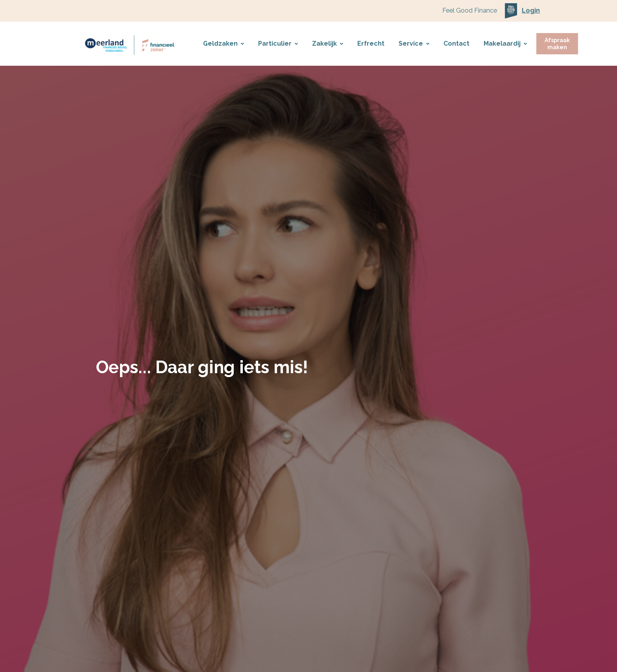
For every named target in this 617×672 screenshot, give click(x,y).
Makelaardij (505, 44)
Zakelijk (328, 44)
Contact (456, 44)
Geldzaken (224, 44)
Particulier (278, 44)
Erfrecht (371, 44)
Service (414, 44)
